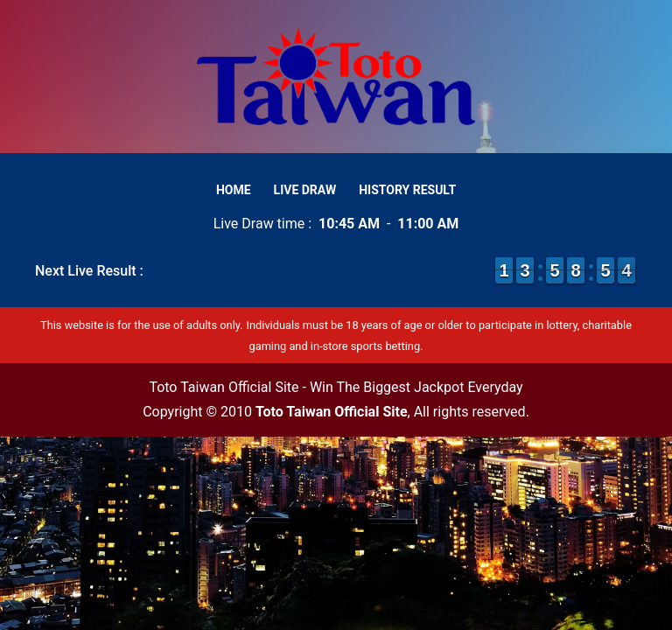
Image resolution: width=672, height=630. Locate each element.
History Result (407, 190)
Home (234, 190)
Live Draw (305, 190)
